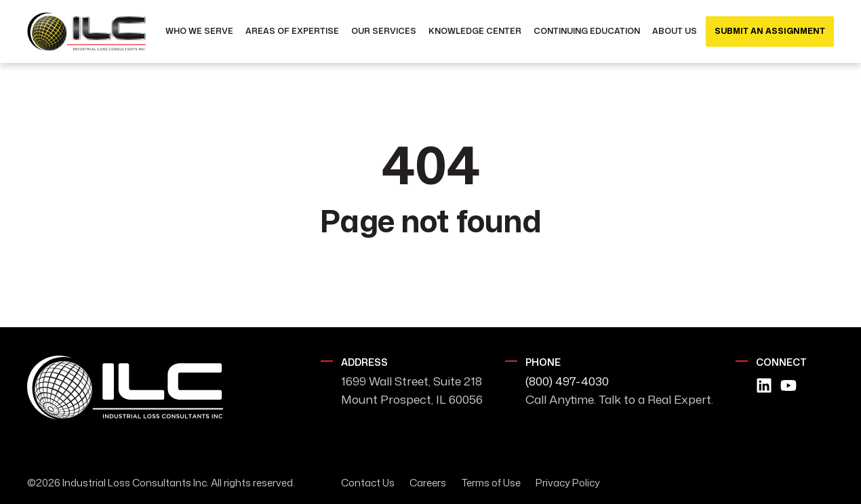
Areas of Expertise (292, 31)
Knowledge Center (475, 31)
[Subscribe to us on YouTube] (788, 385)
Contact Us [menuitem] (368, 483)
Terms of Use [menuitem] (491, 483)
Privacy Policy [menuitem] (568, 483)
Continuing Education (587, 31)
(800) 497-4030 (567, 381)
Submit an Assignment (770, 31)
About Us (675, 31)
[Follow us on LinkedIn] (764, 385)
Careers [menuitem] (428, 483)
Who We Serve (199, 31)
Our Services (384, 31)
